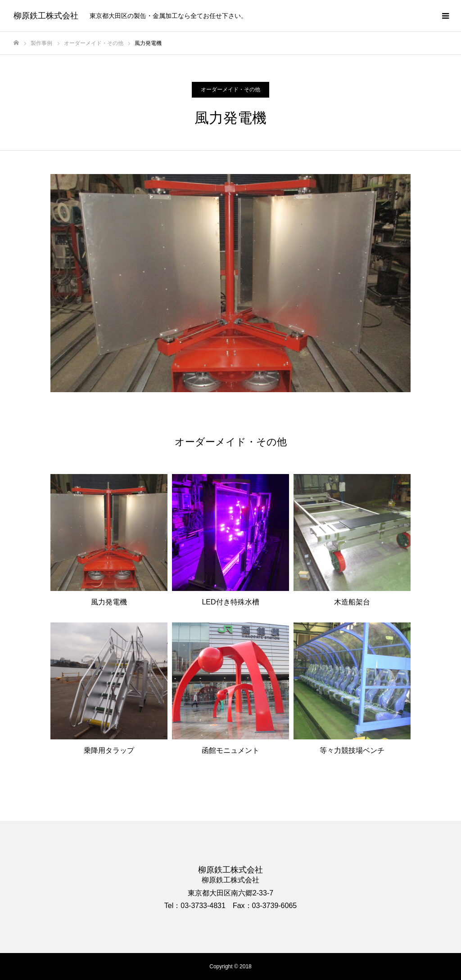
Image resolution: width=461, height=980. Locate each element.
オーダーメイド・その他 (230, 89)
